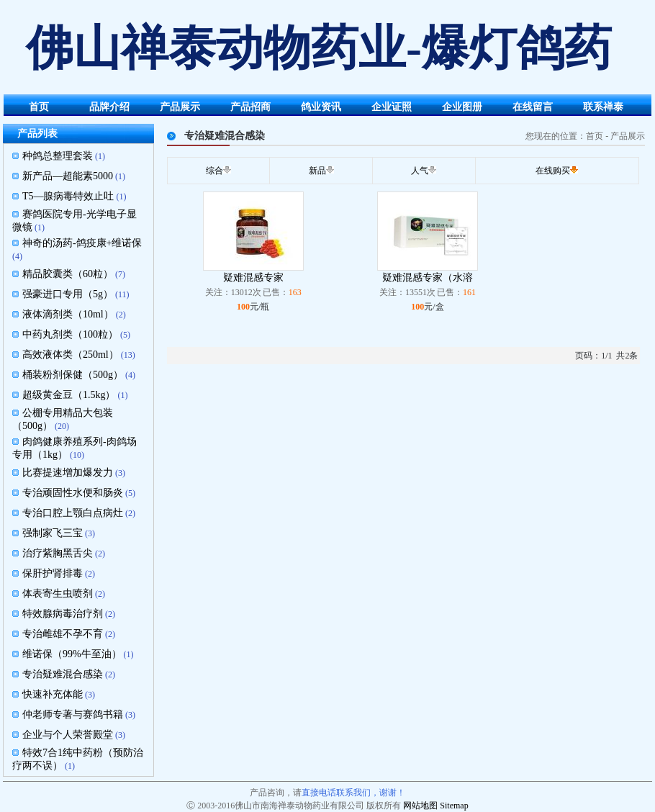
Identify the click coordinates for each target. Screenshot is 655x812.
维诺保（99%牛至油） (72, 654)
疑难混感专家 (253, 278)
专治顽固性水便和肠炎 (73, 493)
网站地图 (420, 806)
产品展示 (180, 107)
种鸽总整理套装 (58, 156)
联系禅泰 (603, 107)
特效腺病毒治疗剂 (63, 614)
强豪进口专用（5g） (68, 294)
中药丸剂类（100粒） (70, 334)
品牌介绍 (109, 107)
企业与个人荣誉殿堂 (68, 735)
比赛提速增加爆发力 (68, 473)
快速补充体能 (53, 694)
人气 (420, 171)
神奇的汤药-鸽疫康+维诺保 (82, 243)
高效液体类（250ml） (71, 355)
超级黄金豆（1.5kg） (69, 395)
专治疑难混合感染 (63, 674)
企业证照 (392, 107)
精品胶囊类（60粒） (68, 274)
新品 (317, 171)
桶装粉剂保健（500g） (73, 375)
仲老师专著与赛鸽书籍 (73, 714)
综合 (214, 171)
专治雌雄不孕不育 (63, 634)
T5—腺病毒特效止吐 (68, 196)
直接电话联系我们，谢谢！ (353, 793)
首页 (39, 107)
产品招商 (250, 107)
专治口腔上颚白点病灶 (73, 513)
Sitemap (454, 806)
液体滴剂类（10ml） (68, 314)
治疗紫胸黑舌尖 (58, 553)
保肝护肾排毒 (53, 573)
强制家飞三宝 (53, 533)
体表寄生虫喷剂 (58, 594)
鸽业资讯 (321, 107)
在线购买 (553, 171)
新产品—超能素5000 (68, 176)
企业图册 (462, 107)
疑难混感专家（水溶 (428, 278)
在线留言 (533, 107)
